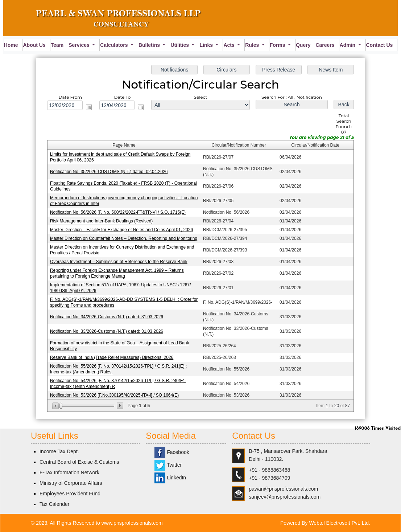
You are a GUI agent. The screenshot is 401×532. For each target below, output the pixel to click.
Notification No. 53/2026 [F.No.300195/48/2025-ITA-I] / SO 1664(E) (115, 393)
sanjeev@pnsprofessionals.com (285, 497)
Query (303, 45)
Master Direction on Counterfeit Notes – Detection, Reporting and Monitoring (125, 238)
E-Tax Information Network (69, 472)
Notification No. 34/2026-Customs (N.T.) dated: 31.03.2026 (108, 316)
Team (57, 45)
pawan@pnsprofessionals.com (283, 489)
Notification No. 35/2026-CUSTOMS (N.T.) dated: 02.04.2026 (110, 172)
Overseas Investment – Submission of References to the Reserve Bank (120, 262)
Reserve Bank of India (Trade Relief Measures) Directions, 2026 (113, 356)
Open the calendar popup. (90, 109)
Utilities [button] (180, 45)
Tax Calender (55, 504)
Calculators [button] (115, 45)
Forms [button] (278, 45)
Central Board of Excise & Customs (79, 462)
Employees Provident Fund (70, 494)
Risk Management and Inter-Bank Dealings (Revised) (103, 221)
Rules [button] (253, 45)
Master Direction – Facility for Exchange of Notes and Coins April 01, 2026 (123, 230)
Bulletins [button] (150, 45)
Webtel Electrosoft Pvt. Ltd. (340, 523)
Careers (325, 45)
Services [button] (80, 45)
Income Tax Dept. (59, 451)
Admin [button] (348, 45)
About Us (34, 45)
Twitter (168, 465)
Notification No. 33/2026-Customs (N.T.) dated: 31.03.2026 (108, 330)
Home (11, 45)
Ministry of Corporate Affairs (71, 483)
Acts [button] (230, 45)
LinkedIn (170, 478)
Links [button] (207, 45)
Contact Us (380, 45)
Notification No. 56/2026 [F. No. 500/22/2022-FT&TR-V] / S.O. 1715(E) (119, 213)
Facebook (172, 452)
